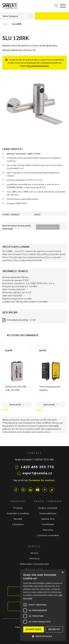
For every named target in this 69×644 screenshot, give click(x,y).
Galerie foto (48, 519)
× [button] (63, 573)
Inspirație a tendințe (18, 513)
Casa (5, 24)
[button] (43, 636)
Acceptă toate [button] (34, 629)
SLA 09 (9, 350)
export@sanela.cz (37, 473)
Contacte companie (48, 535)
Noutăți (18, 519)
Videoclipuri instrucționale (34, 564)
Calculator (18, 524)
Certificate (48, 524)
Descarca (48, 530)
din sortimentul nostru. (38, 66)
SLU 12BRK (17, 24)
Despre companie (48, 508)
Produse (18, 508)
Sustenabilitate (48, 513)
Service (34, 553)
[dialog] (43, 605)
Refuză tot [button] (54, 629)
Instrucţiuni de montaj (17, 320)
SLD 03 (42, 350)
